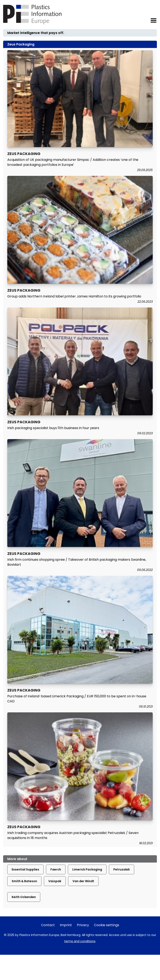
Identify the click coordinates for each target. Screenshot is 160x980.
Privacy (83, 925)
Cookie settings (107, 925)
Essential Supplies (25, 869)
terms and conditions (80, 941)
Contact (48, 925)
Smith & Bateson (24, 881)
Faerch (56, 869)
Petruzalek (122, 869)
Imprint (66, 925)
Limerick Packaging (87, 869)
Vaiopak (55, 881)
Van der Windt (83, 881)
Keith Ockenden (24, 897)
